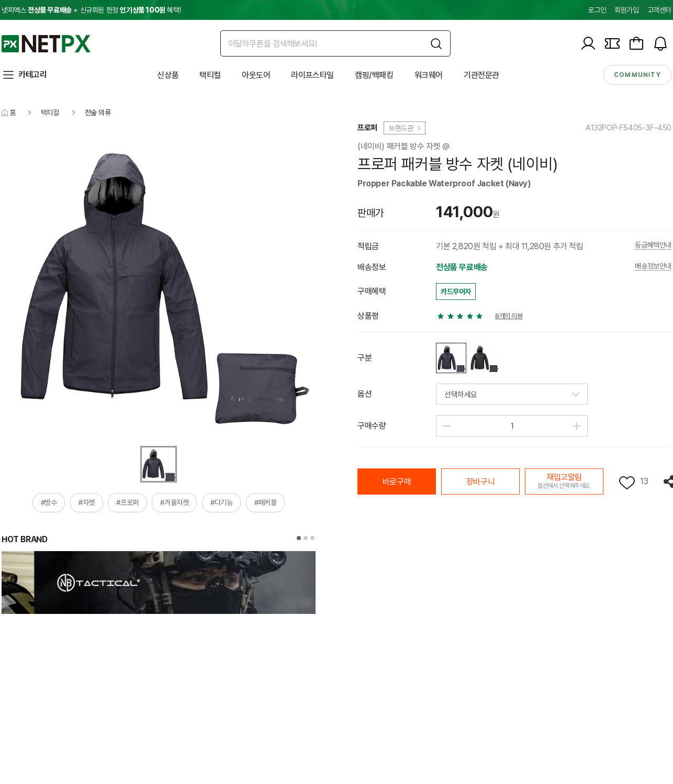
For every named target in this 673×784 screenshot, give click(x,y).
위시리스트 (627, 483)
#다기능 (221, 502)
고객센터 (659, 10)
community (637, 75)
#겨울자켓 (174, 502)
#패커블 (265, 502)
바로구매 (397, 482)
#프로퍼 (127, 502)
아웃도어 (256, 75)
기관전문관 (481, 75)
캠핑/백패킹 (374, 75)
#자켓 (87, 502)
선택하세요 (461, 395)
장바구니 (480, 482)
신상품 (168, 75)
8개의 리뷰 (509, 316)
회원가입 (626, 10)
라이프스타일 (312, 75)
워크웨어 (429, 75)
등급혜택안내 (653, 245)
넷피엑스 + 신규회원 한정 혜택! (91, 10)
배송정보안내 (653, 266)
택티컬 (210, 75)
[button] (299, 538)
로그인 (597, 10)
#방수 (49, 502)
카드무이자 (456, 292)
